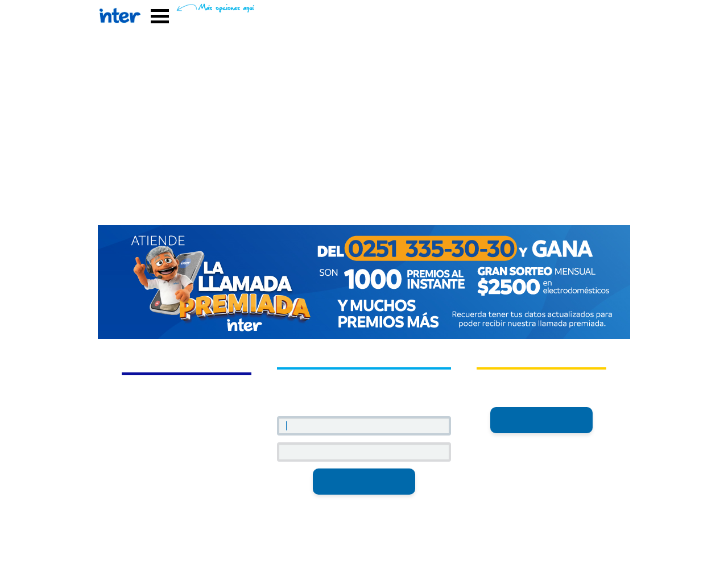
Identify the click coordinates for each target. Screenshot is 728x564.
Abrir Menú (160, 16)
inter (541, 398)
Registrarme (541, 420)
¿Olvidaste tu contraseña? (364, 504)
